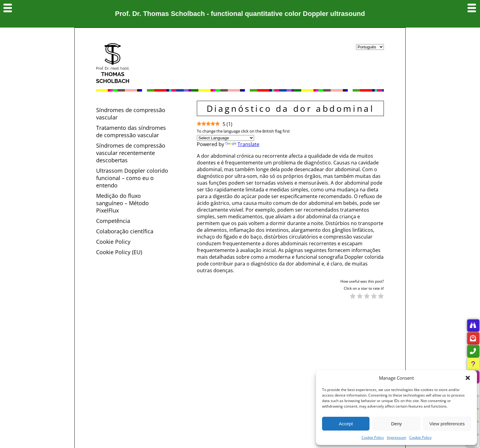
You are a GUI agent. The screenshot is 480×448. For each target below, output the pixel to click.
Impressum (397, 437)
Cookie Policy (373, 437)
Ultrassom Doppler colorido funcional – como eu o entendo (132, 178)
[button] (468, 378)
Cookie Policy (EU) (119, 252)
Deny (396, 424)
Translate (242, 144)
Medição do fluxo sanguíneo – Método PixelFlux (122, 203)
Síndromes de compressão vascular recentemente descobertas (131, 153)
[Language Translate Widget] (225, 138)
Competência (113, 221)
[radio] (353, 297)
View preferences (447, 424)
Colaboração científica (125, 231)
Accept (346, 424)
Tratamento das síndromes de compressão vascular (131, 131)
